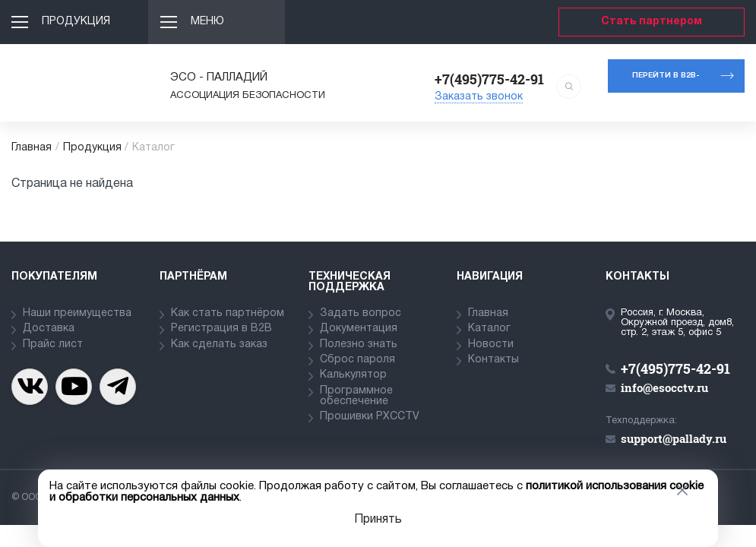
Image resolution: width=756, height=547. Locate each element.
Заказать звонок (479, 97)
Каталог (489, 329)
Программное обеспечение (356, 396)
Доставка (49, 329)
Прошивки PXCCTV (370, 417)
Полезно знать (359, 345)
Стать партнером (652, 22)
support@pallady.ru (674, 438)
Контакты (493, 360)
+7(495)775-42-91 (489, 79)
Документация (359, 329)
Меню (207, 22)
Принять (378, 520)
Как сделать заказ (219, 345)
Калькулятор (353, 375)
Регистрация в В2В (221, 329)
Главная (32, 148)
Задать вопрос (361, 313)
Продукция (76, 22)
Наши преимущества (77, 313)
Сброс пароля (357, 360)
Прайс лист (53, 345)
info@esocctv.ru (664, 387)
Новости (491, 345)
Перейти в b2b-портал (666, 82)
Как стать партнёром (228, 313)
